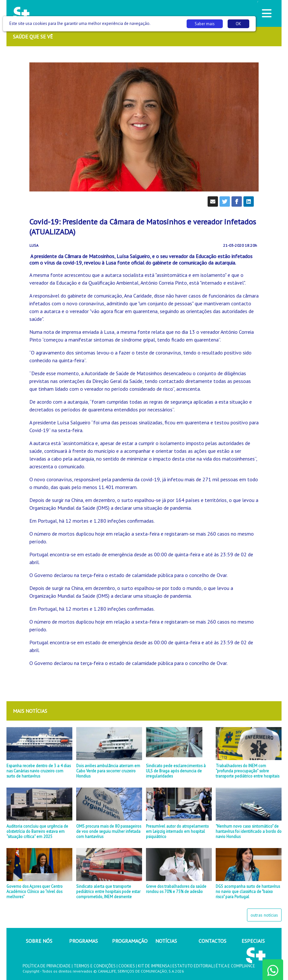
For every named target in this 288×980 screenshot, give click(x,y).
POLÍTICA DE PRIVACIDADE (47, 966)
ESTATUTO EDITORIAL (193, 966)
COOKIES (127, 966)
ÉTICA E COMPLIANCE (235, 966)
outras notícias (264, 915)
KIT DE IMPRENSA (154, 966)
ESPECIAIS (253, 941)
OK (238, 24)
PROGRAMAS (83, 941)
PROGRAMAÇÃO (130, 941)
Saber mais (205, 24)
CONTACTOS (212, 941)
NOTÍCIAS (166, 941)
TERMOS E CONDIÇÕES (95, 966)
